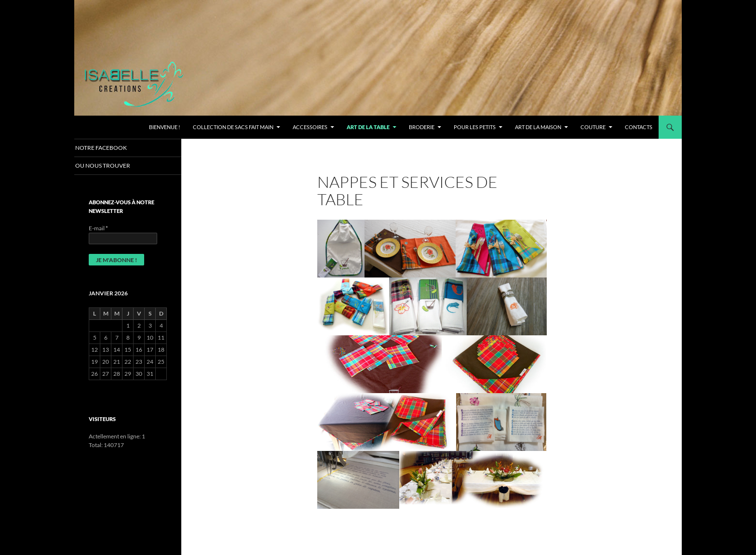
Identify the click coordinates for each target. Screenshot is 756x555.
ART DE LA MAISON (538, 127)
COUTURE (593, 127)
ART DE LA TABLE (368, 127)
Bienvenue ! (165, 127)
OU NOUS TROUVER (113, 166)
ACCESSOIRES (310, 127)
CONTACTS (639, 127)
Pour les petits (475, 127)
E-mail (98, 229)
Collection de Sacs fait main (233, 127)
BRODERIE (422, 127)
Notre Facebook (112, 148)
